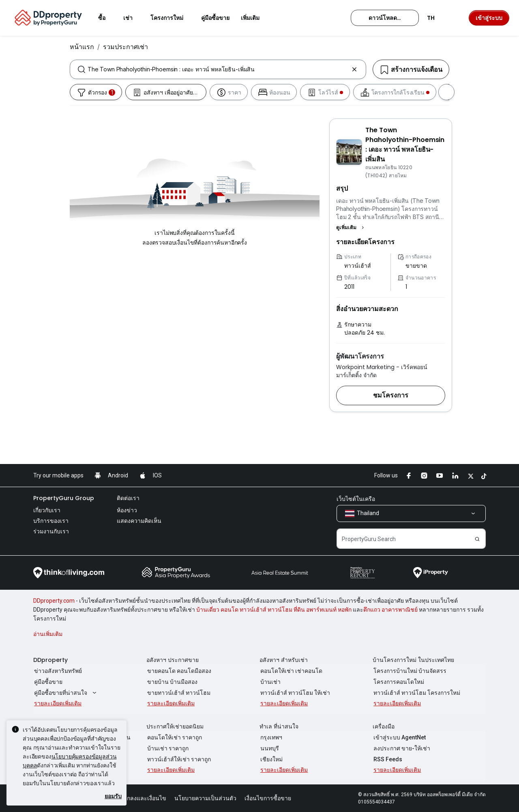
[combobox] (218, 69)
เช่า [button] (133, 18)
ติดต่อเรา (128, 498)
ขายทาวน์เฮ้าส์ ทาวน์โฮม (178, 693)
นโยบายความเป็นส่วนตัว (205, 798)
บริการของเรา (51, 521)
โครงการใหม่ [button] (172, 18)
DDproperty (50, 660)
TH (436, 18)
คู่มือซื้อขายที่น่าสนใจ (65, 693)
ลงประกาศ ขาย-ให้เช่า (401, 748)
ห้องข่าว (127, 510)
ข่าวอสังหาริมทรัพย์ (57, 671)
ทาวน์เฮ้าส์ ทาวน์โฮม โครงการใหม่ (416, 693)
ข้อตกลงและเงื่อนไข (141, 798)
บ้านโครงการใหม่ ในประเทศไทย (413, 660)
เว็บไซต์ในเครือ (356, 499)
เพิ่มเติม (255, 18)
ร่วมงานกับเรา (51, 531)
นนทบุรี (269, 748)
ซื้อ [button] (107, 18)
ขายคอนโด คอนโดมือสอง (178, 671)
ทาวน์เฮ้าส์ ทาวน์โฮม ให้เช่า (294, 693)
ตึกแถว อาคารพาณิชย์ (390, 610)
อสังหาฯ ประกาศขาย (173, 660)
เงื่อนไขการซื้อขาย (268, 798)
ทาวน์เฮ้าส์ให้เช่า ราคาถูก (178, 759)
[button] (351, 228)
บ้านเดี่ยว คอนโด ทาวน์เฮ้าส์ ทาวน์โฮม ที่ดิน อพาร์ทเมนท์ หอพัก (274, 610)
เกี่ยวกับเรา (47, 510)
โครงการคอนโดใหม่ (398, 682)
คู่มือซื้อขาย (47, 682)
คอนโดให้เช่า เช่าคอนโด (291, 671)
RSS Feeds (387, 759)
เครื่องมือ (384, 726)
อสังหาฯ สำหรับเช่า (284, 660)
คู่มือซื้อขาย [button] (215, 18)
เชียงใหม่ (271, 759)
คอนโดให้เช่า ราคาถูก (174, 737)
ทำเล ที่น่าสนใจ (279, 726)
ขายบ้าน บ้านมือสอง (172, 682)
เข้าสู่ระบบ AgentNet (399, 737)
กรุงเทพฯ (270, 737)
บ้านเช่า (270, 682)
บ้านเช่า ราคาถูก (167, 748)
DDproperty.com (54, 601)
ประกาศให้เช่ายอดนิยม (175, 726)
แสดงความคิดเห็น (139, 521)
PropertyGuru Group (64, 498)
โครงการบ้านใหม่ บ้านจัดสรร (409, 671)
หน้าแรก (82, 47)
